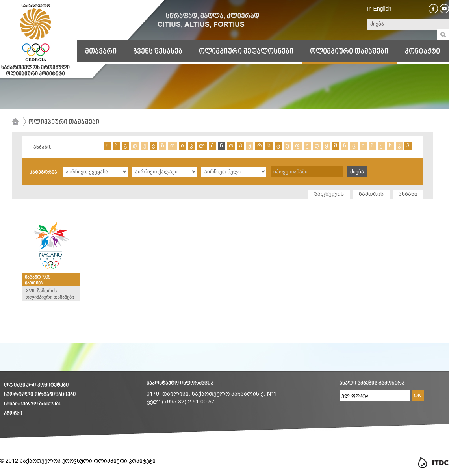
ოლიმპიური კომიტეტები (36, 385)
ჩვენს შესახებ (158, 52)
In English (379, 9)
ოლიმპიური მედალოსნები (246, 52)
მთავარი (101, 52)
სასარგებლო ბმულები (33, 404)
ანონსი (13, 414)
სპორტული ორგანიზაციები (40, 395)
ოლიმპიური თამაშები (349, 52)
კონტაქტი (422, 52)
